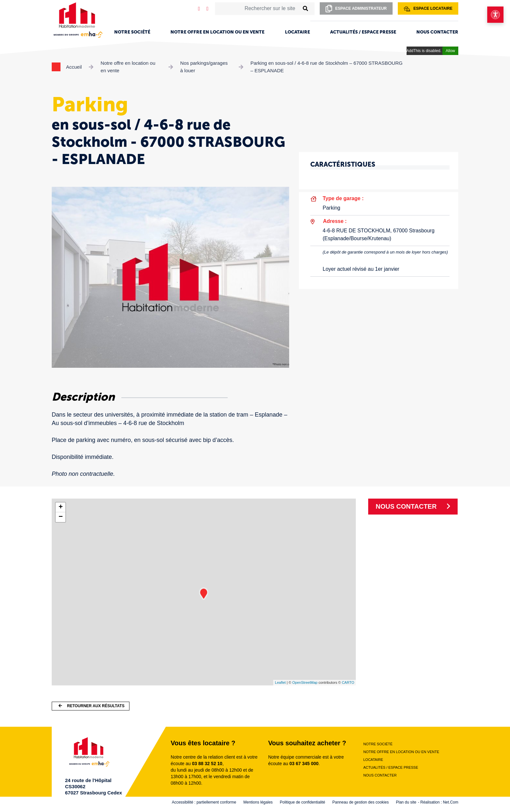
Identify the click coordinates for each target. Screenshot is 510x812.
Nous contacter (437, 32)
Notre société (132, 32)
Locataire (297, 32)
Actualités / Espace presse (363, 32)
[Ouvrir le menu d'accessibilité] (495, 15)
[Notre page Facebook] (208, 9)
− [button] (61, 517)
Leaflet (280, 682)
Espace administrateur (356, 9)
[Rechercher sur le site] (257, 8)
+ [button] (61, 507)
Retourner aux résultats (92, 706)
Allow (450, 51)
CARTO (348, 682)
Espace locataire (428, 9)
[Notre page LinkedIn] (199, 9)
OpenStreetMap (305, 682)
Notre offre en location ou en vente (217, 32)
